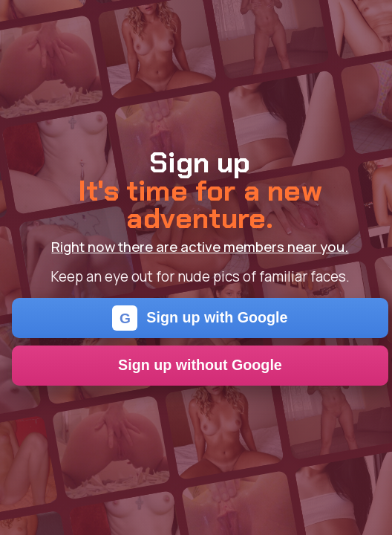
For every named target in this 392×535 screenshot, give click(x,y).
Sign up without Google (200, 365)
